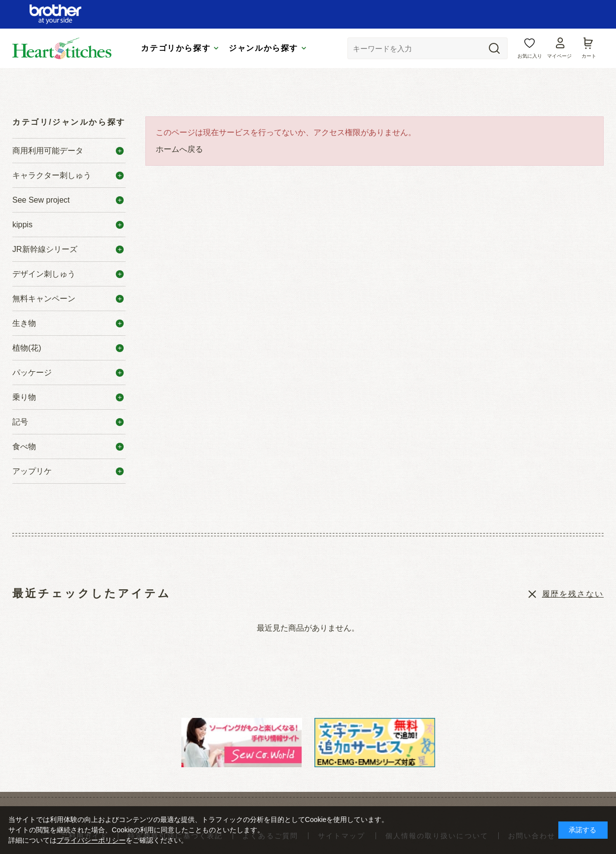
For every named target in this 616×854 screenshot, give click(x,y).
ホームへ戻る (179, 149)
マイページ (559, 56)
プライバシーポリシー (91, 840)
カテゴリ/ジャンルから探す (69, 122)
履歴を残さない (573, 594)
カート (589, 56)
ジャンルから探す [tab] (263, 48)
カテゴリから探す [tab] (176, 48)
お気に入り (530, 56)
